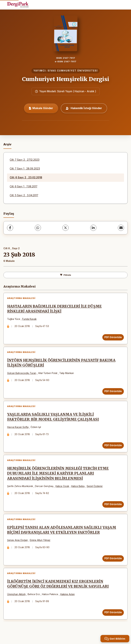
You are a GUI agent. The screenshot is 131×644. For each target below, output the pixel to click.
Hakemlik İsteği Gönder (84, 108)
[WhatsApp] (38, 228)
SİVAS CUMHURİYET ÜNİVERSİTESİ (73, 71)
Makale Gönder (41, 108)
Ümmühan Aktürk (17, 602)
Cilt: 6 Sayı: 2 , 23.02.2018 (26, 177)
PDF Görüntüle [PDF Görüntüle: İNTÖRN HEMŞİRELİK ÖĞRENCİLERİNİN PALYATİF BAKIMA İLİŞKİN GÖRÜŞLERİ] (112, 393)
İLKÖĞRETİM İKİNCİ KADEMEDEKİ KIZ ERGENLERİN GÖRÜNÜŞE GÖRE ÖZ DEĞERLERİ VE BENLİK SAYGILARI (59, 592)
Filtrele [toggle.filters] (66, 275)
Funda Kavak (30, 320)
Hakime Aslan (68, 602)
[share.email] (121, 228)
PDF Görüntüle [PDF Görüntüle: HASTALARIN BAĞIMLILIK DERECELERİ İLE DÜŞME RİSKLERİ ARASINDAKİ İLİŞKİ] (112, 338)
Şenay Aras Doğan (18, 546)
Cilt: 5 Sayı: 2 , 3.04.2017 (24, 195)
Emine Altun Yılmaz (41, 546)
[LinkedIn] (93, 228)
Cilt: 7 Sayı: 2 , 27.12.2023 (25, 160)
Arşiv (7, 144)
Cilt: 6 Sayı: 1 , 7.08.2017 (24, 186)
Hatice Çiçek (63, 491)
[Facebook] (10, 228)
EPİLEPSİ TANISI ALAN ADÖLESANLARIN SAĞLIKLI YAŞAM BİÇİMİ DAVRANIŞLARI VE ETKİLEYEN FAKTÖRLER (61, 536)
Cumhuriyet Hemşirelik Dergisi (66, 79)
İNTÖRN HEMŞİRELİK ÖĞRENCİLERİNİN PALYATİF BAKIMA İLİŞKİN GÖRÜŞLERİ (62, 365)
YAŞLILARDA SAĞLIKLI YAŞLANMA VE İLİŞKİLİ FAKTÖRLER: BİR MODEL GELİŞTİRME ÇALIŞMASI (54, 420)
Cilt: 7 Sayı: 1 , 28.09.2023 (25, 169)
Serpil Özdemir (95, 491)
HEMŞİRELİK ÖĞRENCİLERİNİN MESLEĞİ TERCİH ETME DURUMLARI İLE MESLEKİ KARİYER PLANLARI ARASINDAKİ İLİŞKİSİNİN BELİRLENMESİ (59, 478)
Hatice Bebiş (79, 491)
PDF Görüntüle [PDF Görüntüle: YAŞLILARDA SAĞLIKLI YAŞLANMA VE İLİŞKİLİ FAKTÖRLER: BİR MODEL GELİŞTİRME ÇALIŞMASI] (112, 449)
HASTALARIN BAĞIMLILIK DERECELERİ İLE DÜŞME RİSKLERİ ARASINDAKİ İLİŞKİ (55, 310)
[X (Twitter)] (65, 228)
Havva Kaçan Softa (19, 431)
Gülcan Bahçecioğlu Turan (22, 375)
